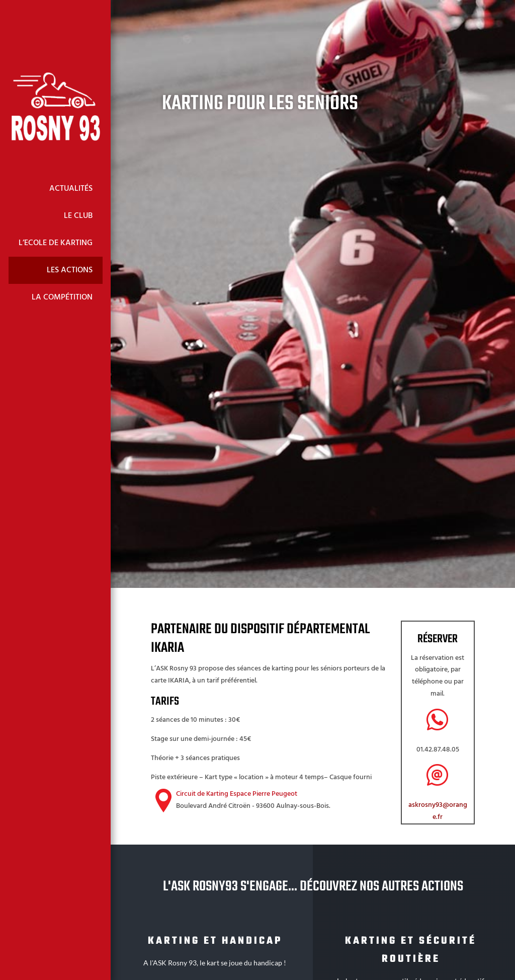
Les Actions (70, 270)
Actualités (71, 189)
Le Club (78, 216)
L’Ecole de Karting (56, 243)
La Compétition (62, 297)
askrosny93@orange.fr (438, 811)
